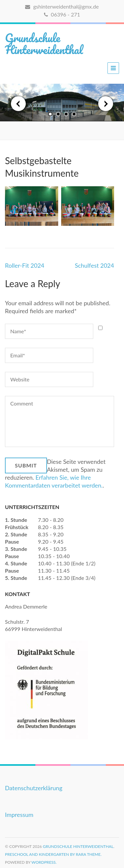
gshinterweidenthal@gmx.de (62, 6)
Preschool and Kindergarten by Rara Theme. (53, 854)
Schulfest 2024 (94, 265)
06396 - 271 (62, 14)
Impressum (19, 815)
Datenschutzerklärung (34, 788)
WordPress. (44, 862)
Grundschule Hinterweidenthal (44, 44)
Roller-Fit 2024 (25, 265)
